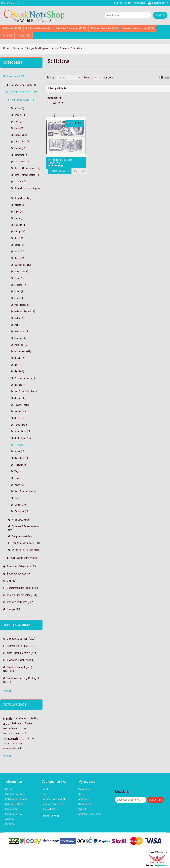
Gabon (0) (19, 238)
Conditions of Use (14, 814)
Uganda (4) (20, 485)
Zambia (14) (20, 505)
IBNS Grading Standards (16, 799)
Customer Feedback (15, 794)
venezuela (18, 743)
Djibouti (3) (20, 205)
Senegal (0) (20, 398)
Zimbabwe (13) (21, 511)
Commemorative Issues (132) (138, 28)
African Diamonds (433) (23, 100)
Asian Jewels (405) (21, 520)
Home (6, 48)
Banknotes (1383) (12, 28)
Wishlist (82, 809)
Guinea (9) (19, 258)
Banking (34, 718)
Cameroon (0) (21, 155)
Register (118, 3)
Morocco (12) (21, 345)
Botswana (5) (21, 135)
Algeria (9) (19, 108)
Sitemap (9, 789)
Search (45, 789)
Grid (161, 78)
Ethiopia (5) (20, 232)
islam (24, 728)
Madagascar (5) (22, 305)
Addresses (84, 799)
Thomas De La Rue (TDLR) (21, 646)
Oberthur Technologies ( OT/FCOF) (18, 669)
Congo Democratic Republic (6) (26, 190)
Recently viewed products (54, 799)
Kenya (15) (19, 278)
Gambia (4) (20, 245)
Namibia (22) (20, 358)
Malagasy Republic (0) (25, 311)
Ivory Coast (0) (21, 272)
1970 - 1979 (57, 103)
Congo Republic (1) (23, 198)
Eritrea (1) (19, 218)
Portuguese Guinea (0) (25, 378)
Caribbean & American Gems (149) (24, 528)
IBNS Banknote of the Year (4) (23, 558)
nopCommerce (162, 865)
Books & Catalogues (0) (38, 28)
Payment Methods (50, 816)
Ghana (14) (20, 252)
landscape (7, 733)
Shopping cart (85, 804)
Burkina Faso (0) (22, 142)
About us (10, 819)
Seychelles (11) (22, 405)
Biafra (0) (19, 128)
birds (6, 723)
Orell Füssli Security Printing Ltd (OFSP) (22, 680)
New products (48, 809)
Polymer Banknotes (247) (104, 28)
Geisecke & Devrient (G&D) (21, 639)
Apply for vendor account (90, 814)
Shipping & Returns (14, 804)
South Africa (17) (22, 431)
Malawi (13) (20, 318)
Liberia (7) (19, 291)
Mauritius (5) (20, 338)
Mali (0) (18, 325)
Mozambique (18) (23, 351)
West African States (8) (25, 491)
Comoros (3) (20, 182)
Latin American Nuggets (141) (26, 543)
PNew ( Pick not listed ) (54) (22, 595)
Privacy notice (12, 809)
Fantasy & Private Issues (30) (23, 85)
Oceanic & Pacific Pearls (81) (25, 550)
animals (7, 718)
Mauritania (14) (21, 331)
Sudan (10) (20, 451)
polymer (31, 738)
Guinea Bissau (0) (23, 265)
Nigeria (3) (19, 371)
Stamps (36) (24, 36)
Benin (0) (19, 122)
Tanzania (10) (21, 465)
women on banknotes (13, 748)
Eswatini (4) (20, 225)
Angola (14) (20, 115)
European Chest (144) (22, 536)
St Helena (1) (20, 445)
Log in (128, 3)
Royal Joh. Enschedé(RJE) (21, 660)
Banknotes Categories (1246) (71, 28)
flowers (28, 723)
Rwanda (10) (20, 385)
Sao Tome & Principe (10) (26, 391)
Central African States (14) (27, 175)
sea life (6, 743)
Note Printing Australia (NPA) (22, 653)
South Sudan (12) (23, 438)
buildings (17, 723)
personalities (13, 738)
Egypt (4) (19, 212)
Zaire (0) (18, 498)
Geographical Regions (38, 48)
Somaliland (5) (21, 425)
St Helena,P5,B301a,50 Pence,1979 (60, 161)
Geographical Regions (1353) (23, 92)
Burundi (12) (20, 148)
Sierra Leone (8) (22, 411)
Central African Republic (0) (27, 168)
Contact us (10, 824)
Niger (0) (18, 365)
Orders (81, 794)
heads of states (11, 728)
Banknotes (18, 48)
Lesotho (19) (20, 285)
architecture (21, 718)
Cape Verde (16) (22, 162)
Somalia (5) (20, 418)
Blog (44, 794)
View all (7, 691)
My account (84, 789)
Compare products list (52, 804)
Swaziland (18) (21, 458)
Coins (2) (7, 36)
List (167, 78)
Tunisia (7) (19, 478)
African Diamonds (61, 48)
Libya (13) (19, 298)
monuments (21, 733)
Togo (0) (18, 471)
